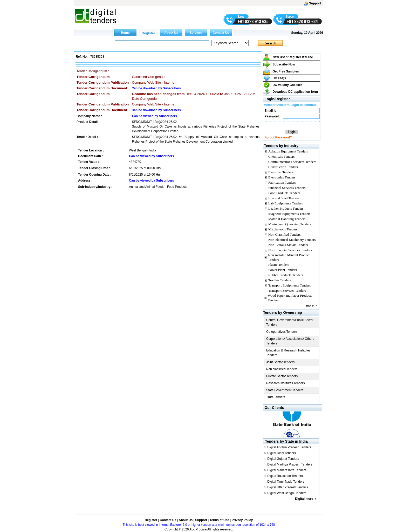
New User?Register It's (293, 57)
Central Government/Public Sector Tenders (290, 322)
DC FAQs (279, 78)
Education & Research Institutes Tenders (288, 353)
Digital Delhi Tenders (282, 453)
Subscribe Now (284, 64)
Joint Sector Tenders (280, 362)
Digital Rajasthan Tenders (285, 476)
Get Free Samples (286, 71)
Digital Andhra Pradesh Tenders (289, 447)
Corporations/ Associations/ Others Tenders (290, 341)
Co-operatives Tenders (282, 332)
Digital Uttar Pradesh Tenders (288, 487)
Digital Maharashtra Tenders (287, 470)
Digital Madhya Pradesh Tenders (290, 464)
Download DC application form (295, 92)
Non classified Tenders (282, 369)
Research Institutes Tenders (286, 383)
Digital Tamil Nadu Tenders (286, 482)
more (310, 305)
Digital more (304, 499)
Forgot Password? (278, 137)
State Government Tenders (285, 390)
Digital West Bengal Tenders (287, 493)
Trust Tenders (276, 397)
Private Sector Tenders (282, 376)
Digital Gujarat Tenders (283, 459)
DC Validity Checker (287, 85)
